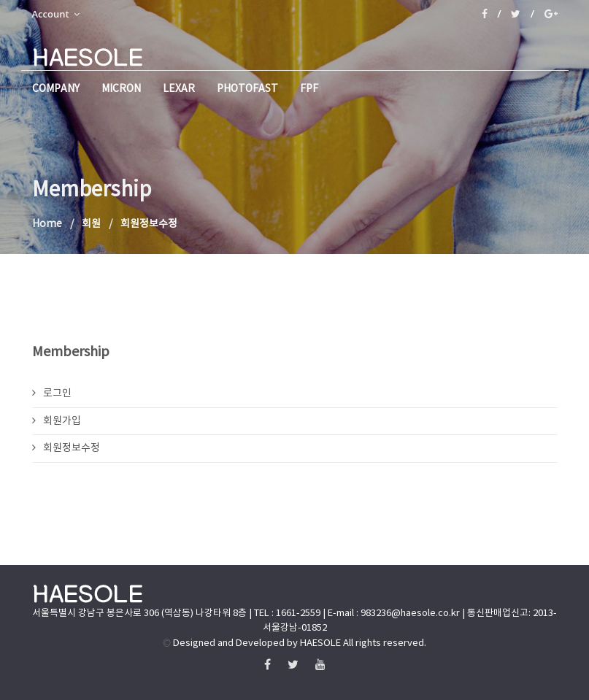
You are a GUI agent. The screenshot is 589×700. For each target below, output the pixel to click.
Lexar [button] (179, 89)
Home (47, 224)
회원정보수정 (66, 448)
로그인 (52, 393)
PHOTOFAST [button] (247, 89)
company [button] (56, 89)
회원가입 (57, 421)
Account (56, 14)
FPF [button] (309, 89)
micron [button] (121, 89)
